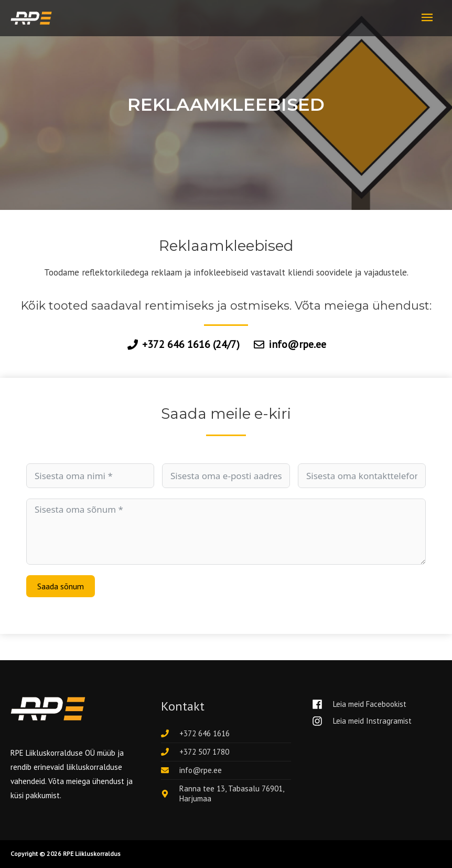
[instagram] (362, 721)
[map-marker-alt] (226, 794)
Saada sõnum (61, 587)
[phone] (195, 734)
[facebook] (363, 705)
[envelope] (191, 771)
